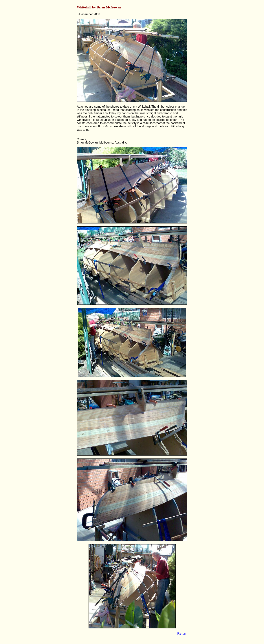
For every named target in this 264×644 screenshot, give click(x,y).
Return (182, 634)
